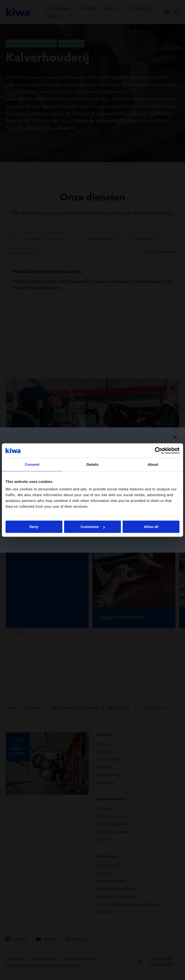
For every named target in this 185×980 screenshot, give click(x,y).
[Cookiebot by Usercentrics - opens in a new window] (158, 451)
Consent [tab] (32, 464)
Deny (34, 527)
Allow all (151, 527)
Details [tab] (92, 464)
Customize (93, 527)
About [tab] (153, 464)
